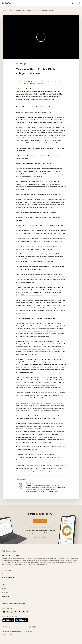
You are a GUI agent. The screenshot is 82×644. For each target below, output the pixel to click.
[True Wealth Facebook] (16, 612)
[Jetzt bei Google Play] (21, 620)
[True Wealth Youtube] (19, 612)
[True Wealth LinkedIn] (4, 612)
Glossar (5, 600)
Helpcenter (6, 597)
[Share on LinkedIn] (20, 82)
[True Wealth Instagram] (12, 612)
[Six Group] (36, 627)
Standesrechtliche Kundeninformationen (14, 604)
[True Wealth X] (8, 612)
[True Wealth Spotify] (23, 612)
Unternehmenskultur (9, 578)
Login (74, 3)
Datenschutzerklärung (30, 632)
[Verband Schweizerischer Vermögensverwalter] (14, 627)
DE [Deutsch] (3, 555)
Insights (5, 581)
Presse (4, 588)
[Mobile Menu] (79, 3)
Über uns (5, 574)
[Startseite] (7, 3)
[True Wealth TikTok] (27, 612)
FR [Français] (10, 555)
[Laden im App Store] (8, 620)
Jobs (4, 585)
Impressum (6, 632)
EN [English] (7, 555)
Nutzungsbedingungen (56, 563)
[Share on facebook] (17, 82)
